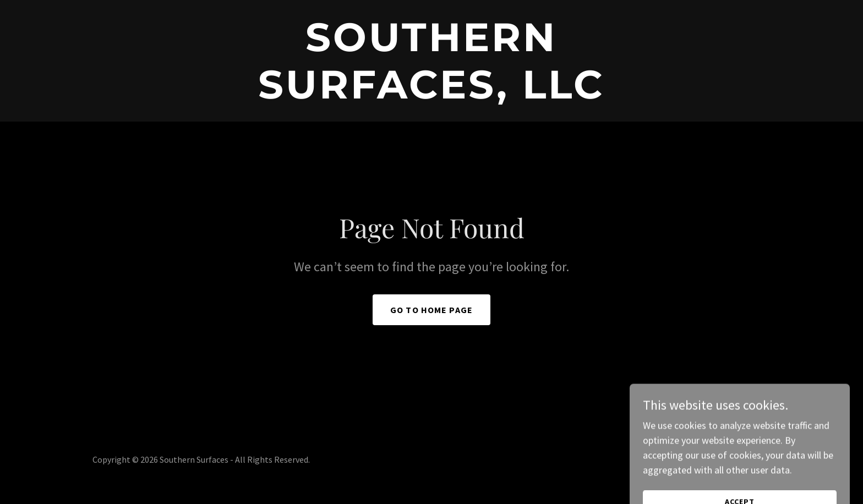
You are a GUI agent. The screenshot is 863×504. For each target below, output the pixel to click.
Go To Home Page (431, 310)
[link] (431, 95)
